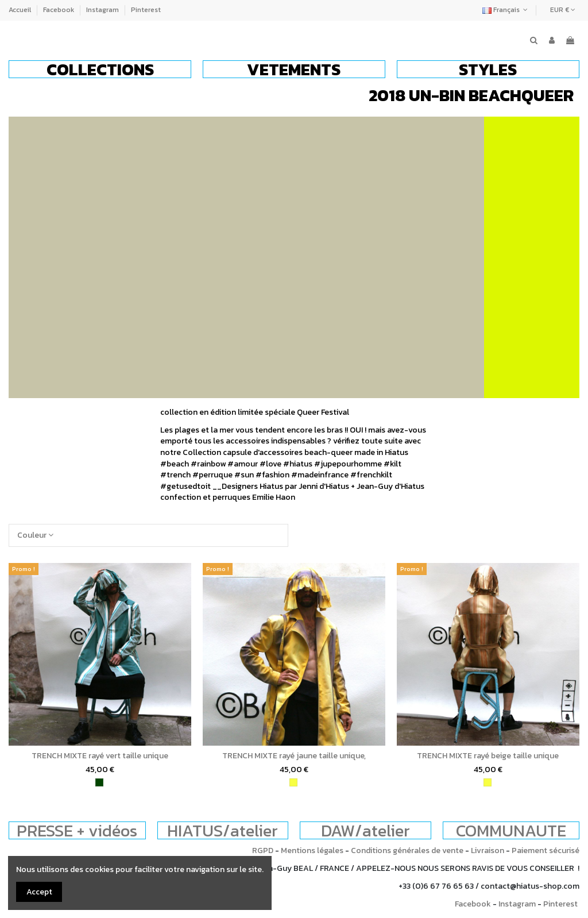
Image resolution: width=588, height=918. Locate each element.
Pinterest (146, 10)
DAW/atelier (365, 830)
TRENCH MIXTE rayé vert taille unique (100, 756)
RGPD (263, 851)
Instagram (103, 10)
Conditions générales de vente (407, 851)
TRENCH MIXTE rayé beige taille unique (488, 756)
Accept (39, 892)
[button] (100, 69)
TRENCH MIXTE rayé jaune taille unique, (294, 756)
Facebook (59, 10)
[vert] (99, 782)
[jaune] (293, 782)
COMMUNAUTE (511, 830)
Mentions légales (312, 851)
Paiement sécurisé (546, 851)
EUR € (563, 10)
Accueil (21, 10)
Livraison (488, 851)
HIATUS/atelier (223, 830)
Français (506, 10)
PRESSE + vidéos (77, 830)
